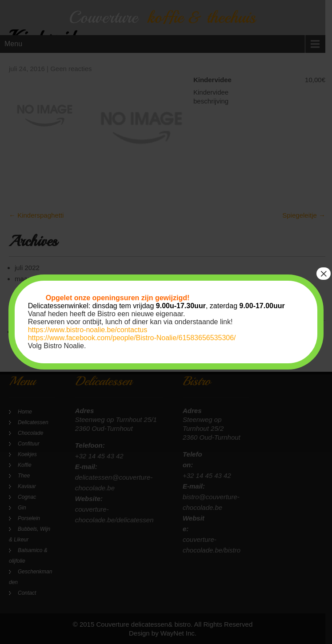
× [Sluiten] (324, 274)
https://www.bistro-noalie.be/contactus (88, 330)
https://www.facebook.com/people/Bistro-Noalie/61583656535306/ (132, 338)
